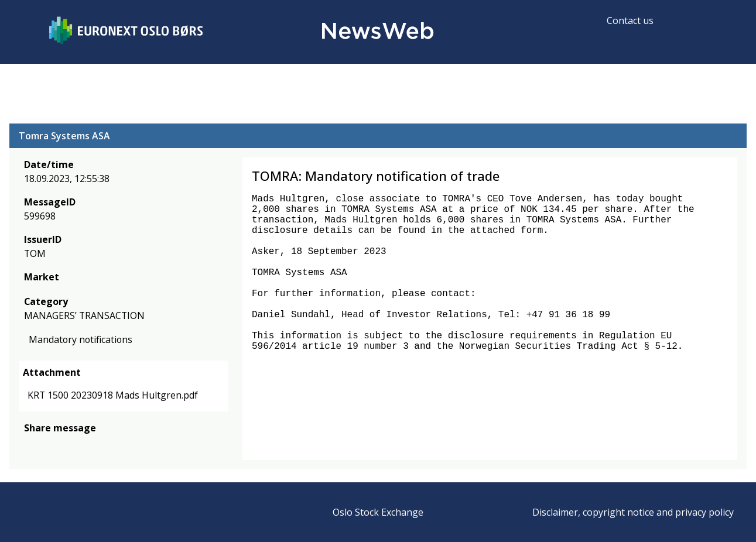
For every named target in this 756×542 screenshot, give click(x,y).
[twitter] (49, 446)
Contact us (630, 20)
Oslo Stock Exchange (378, 512)
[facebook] (31, 446)
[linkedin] (71, 446)
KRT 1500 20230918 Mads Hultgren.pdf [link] (113, 396)
